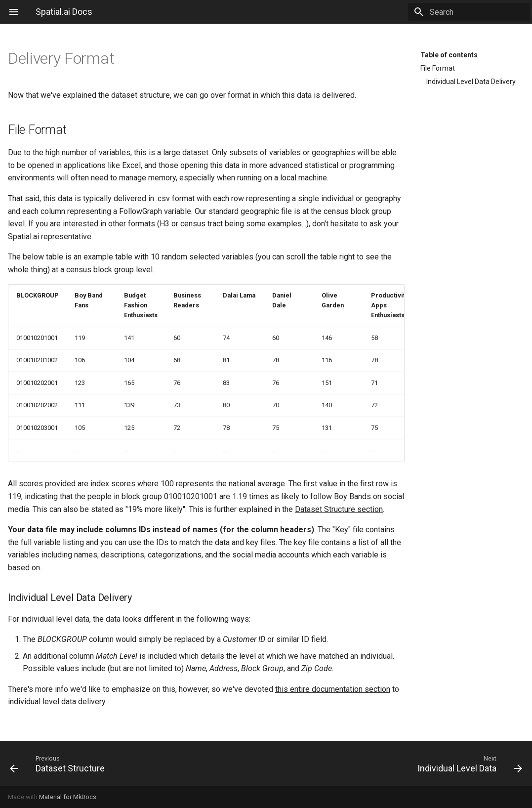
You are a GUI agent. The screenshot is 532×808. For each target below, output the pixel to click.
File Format (438, 68)
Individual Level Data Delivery (471, 82)
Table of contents (449, 55)
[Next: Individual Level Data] (398, 764)
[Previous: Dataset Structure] (134, 764)
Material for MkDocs (68, 797)
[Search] (472, 12)
